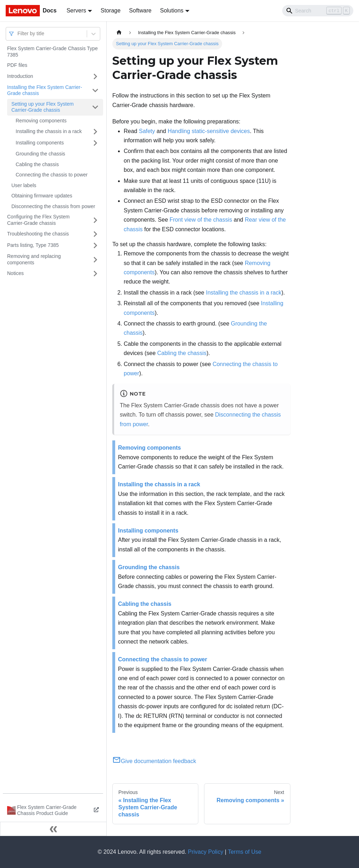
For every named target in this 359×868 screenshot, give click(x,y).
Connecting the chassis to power (52, 175)
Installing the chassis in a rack (49, 131)
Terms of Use (245, 852)
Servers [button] (76, 10)
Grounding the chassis (40, 154)
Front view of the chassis (201, 220)
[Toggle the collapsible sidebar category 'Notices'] (95, 274)
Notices (15, 273)
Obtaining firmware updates (42, 196)
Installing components (40, 143)
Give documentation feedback (154, 761)
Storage (111, 10)
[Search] (318, 11)
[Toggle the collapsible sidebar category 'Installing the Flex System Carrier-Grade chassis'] (95, 91)
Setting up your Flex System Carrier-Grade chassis (42, 107)
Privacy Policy (206, 852)
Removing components (41, 121)
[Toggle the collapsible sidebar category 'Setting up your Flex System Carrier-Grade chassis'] (95, 107)
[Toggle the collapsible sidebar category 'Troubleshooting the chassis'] (95, 234)
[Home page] (119, 33)
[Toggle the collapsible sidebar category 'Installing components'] (95, 143)
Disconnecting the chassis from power (53, 206)
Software (140, 10)
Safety (147, 131)
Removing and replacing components (34, 259)
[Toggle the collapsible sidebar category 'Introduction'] (95, 76)
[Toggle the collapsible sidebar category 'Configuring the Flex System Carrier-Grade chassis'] (95, 220)
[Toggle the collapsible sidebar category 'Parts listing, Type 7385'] (95, 245)
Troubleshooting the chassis (38, 234)
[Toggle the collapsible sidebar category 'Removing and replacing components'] (95, 260)
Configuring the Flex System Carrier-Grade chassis (38, 220)
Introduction (20, 76)
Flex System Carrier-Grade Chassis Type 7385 (52, 52)
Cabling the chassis (37, 164)
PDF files (17, 65)
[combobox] (18, 34)
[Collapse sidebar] (53, 829)
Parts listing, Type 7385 (33, 245)
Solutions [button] (172, 10)
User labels (24, 185)
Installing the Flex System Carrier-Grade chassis (45, 90)
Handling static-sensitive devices (209, 131)
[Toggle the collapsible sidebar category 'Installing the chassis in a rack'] (95, 132)
